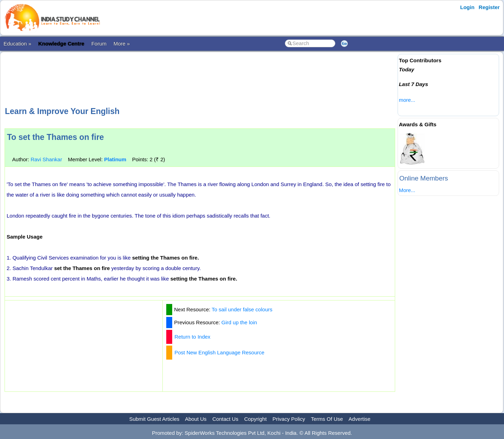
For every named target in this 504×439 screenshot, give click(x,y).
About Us (196, 419)
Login (467, 7)
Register (489, 7)
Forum (99, 44)
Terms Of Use (327, 419)
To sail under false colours (242, 309)
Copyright (255, 419)
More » (122, 44)
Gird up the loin (239, 322)
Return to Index (193, 337)
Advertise (360, 419)
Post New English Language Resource (220, 352)
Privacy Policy (289, 419)
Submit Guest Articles (154, 419)
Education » (17, 44)
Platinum (115, 159)
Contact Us (225, 419)
